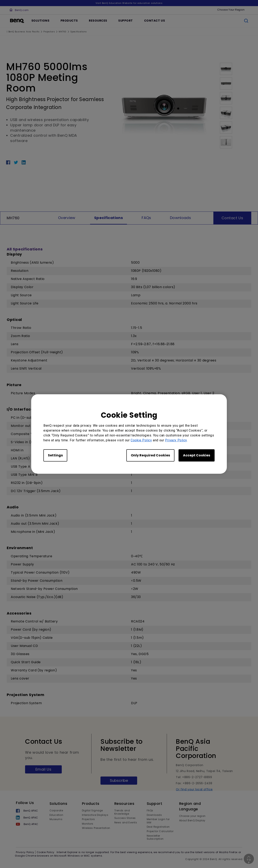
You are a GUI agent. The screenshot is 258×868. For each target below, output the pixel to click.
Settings (55, 455)
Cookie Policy (141, 440)
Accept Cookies (197, 455)
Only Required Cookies (150, 455)
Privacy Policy (176, 440)
